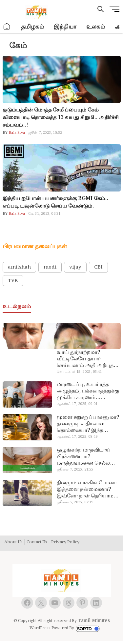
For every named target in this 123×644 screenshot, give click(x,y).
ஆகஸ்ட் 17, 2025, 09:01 (77, 404)
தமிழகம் (32, 27)
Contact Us (37, 542)
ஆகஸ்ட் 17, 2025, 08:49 (77, 437)
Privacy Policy (65, 542)
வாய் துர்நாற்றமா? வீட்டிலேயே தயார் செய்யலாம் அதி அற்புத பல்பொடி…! (85, 359)
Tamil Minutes (94, 621)
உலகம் (96, 27)
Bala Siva (16, 133)
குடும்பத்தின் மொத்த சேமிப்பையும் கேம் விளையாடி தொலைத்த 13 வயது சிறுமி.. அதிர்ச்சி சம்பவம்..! (61, 118)
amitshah (19, 267)
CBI (98, 267)
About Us (13, 542)
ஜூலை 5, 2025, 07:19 (75, 502)
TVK (13, 281)
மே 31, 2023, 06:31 (44, 214)
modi (50, 267)
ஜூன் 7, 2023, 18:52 (45, 133)
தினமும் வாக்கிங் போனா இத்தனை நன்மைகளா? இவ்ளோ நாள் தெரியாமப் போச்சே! (87, 490)
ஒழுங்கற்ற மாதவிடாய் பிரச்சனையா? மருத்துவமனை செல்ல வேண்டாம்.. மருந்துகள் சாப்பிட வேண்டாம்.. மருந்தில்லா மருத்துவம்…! (88, 457)
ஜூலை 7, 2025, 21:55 (75, 470)
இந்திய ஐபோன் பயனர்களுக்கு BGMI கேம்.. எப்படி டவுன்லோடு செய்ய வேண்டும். (55, 202)
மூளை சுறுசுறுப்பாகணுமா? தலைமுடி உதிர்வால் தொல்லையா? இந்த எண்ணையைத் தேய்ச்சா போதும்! (88, 424)
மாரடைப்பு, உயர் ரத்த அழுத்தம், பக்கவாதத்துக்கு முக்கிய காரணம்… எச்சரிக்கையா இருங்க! (88, 391)
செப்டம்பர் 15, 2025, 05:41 (79, 372)
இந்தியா (65, 27)
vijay (75, 267)
